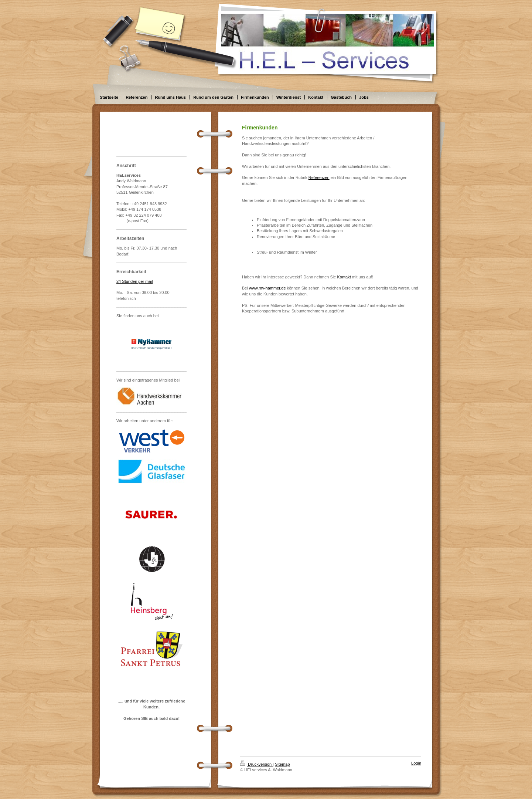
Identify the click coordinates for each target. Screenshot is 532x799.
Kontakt (344, 277)
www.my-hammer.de (267, 288)
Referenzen (319, 177)
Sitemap (282, 764)
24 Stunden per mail (134, 281)
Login (416, 763)
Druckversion (256, 764)
